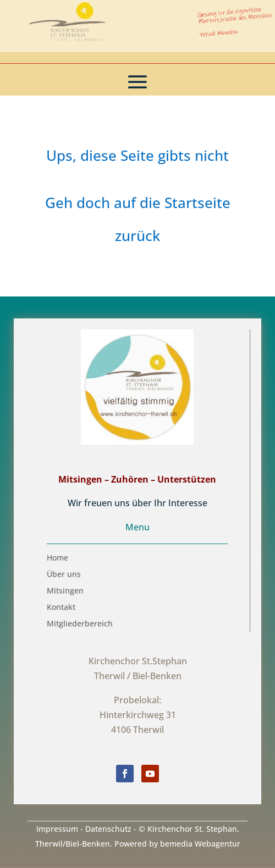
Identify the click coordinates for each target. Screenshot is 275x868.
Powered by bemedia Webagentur (177, 844)
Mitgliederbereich (80, 624)
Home (57, 558)
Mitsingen (65, 591)
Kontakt (61, 608)
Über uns (64, 575)
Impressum (57, 829)
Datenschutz (108, 829)
